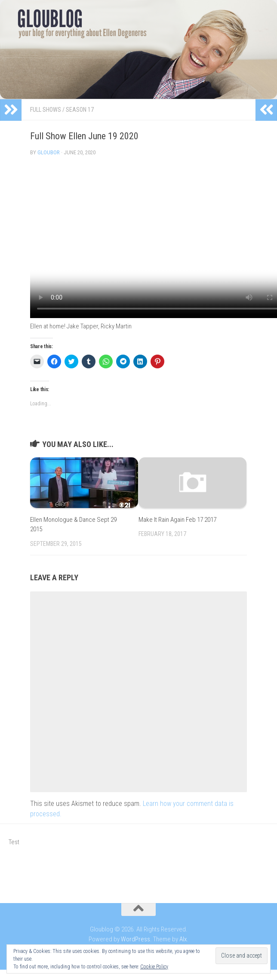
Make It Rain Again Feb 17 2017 (177, 520)
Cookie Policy (154, 967)
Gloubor (49, 152)
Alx (183, 939)
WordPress (135, 939)
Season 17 (80, 110)
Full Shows (46, 110)
